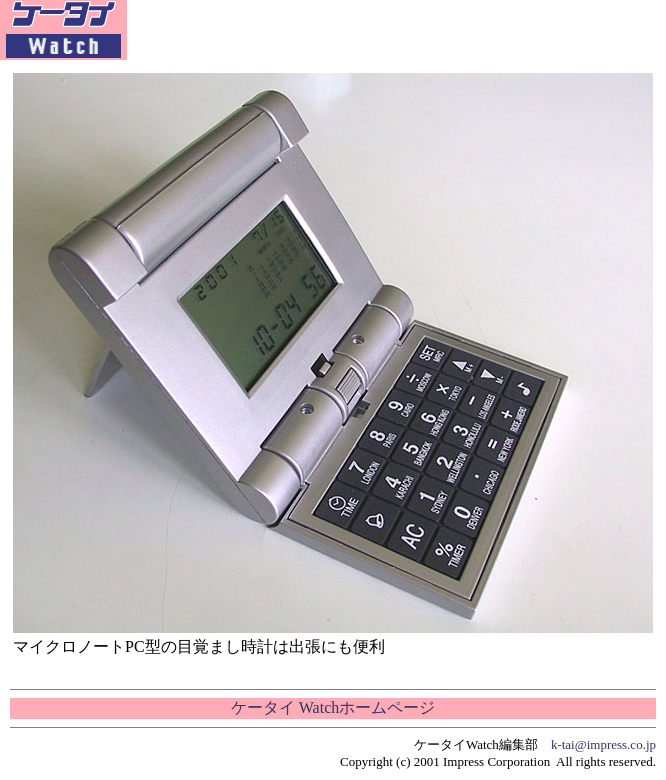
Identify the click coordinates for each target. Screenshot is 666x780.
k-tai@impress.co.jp (603, 744)
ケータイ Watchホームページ (333, 707)
